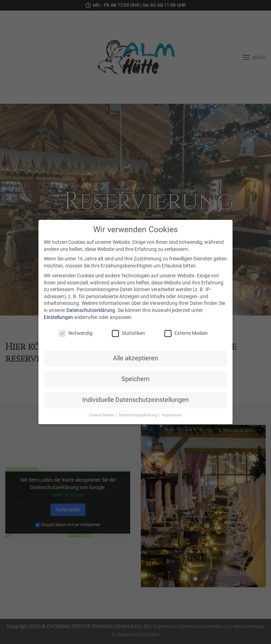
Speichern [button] (135, 379)
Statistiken (128, 333)
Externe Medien (186, 333)
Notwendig (76, 333)
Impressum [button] (172, 415)
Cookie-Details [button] (102, 415)
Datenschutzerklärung (91, 310)
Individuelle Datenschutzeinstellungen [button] (135, 400)
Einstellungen (58, 317)
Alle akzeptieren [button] (135, 358)
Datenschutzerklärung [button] (139, 415)
